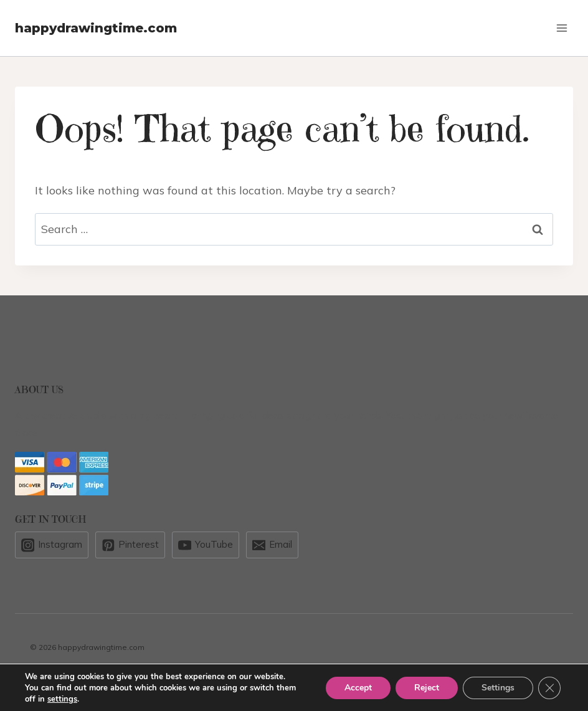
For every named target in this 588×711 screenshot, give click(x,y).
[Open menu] (562, 28)
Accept (358, 688)
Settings (498, 688)
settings (62, 699)
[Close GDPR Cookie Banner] (549, 688)
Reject (427, 688)
